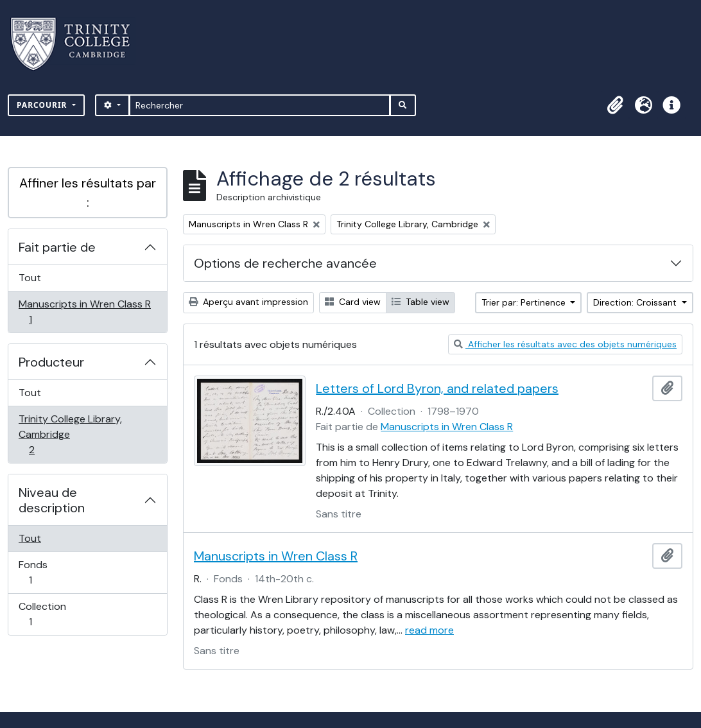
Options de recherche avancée (285, 263)
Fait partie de (57, 247)
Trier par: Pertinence (525, 302)
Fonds (44, 572)
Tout (30, 278)
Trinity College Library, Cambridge (70, 434)
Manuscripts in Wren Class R (84, 312)
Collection (44, 614)
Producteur (51, 362)
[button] (615, 105)
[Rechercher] (260, 105)
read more (429, 630)
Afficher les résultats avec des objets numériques (565, 344)
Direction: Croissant (636, 302)
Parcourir (43, 105)
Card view (353, 302)
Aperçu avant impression (248, 302)
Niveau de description (52, 500)
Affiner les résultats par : (88, 193)
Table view (420, 302)
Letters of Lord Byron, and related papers (437, 388)
